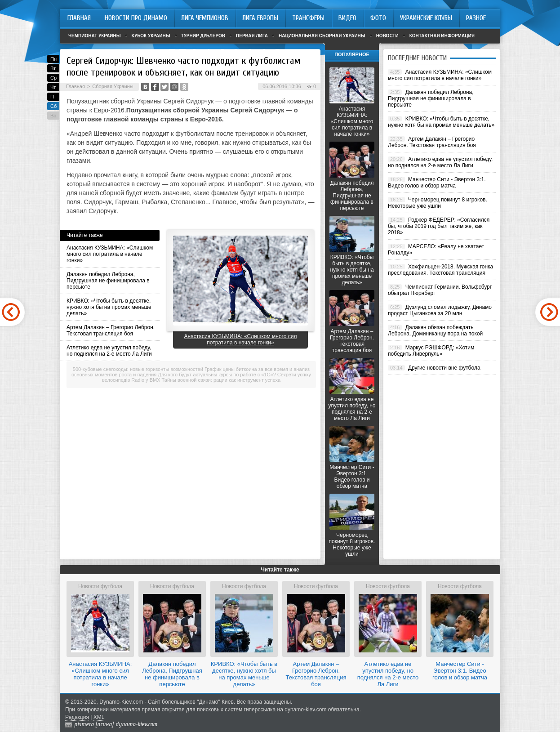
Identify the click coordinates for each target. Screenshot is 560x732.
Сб (53, 106)
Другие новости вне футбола (444, 368)
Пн (53, 59)
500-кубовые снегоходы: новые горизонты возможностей (138, 369)
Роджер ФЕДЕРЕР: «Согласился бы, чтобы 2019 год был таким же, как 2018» (439, 226)
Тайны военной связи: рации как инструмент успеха (221, 380)
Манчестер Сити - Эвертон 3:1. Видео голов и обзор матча (352, 477)
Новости (387, 36)
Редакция (77, 717)
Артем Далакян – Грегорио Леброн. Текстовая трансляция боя (111, 330)
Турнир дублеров (203, 36)
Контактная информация (442, 36)
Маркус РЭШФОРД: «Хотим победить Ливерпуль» (431, 351)
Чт (53, 87)
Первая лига (252, 36)
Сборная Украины (113, 86)
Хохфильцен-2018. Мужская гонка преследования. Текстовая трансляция (440, 270)
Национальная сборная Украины (322, 36)
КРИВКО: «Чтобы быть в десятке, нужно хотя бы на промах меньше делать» (109, 307)
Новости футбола (100, 586)
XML (99, 717)
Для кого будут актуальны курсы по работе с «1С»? (217, 375)
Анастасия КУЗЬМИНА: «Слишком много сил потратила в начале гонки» (110, 254)
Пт (53, 97)
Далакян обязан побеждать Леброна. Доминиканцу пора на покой (435, 330)
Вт (53, 68)
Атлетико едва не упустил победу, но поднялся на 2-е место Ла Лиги (109, 351)
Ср (53, 78)
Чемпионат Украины (95, 36)
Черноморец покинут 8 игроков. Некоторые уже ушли (352, 545)
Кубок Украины (151, 36)
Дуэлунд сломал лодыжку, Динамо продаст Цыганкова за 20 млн (440, 310)
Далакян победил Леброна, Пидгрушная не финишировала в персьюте (108, 281)
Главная (76, 86)
